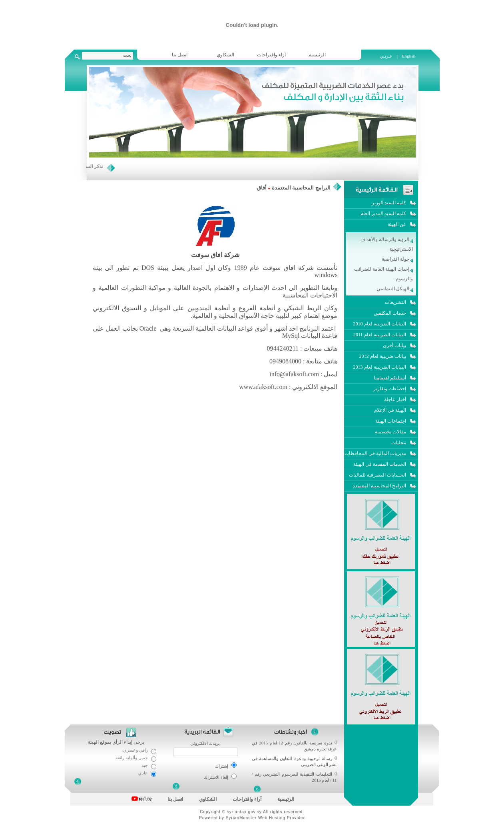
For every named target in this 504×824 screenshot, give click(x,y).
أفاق (262, 188)
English (409, 56)
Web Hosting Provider (282, 818)
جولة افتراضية (397, 259)
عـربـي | (389, 56)
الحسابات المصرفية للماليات (378, 475)
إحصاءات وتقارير (390, 389)
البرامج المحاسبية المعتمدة (301, 188)
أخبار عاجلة (395, 399)
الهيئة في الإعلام (390, 410)
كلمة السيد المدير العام (383, 213)
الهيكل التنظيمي (395, 289)
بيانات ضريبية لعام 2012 (383, 356)
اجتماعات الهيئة (391, 421)
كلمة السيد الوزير (389, 203)
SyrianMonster (241, 818)
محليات (399, 443)
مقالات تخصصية (390, 432)
